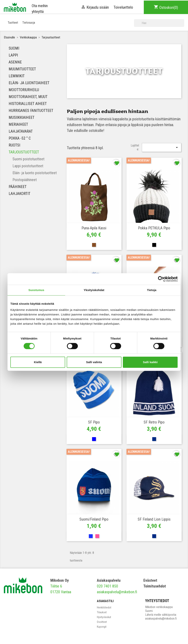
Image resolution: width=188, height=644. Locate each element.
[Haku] (159, 23)
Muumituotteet (22, 69)
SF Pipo (94, 422)
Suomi (14, 48)
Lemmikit (17, 76)
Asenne (15, 62)
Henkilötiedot (104, 607)
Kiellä (38, 362)
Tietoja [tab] (152, 290)
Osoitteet (102, 622)
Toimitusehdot (155, 586)
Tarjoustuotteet (24, 152)
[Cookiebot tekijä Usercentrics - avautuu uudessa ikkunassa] (161, 279)
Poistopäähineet (25, 180)
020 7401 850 (107, 586)
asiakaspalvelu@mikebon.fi (117, 592)
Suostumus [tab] (36, 290)
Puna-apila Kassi (94, 228)
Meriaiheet (18, 124)
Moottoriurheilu (24, 90)
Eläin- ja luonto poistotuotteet (35, 173)
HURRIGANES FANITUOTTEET (31, 111)
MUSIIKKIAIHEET (22, 117)
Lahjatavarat (21, 131)
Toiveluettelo (123, 7)
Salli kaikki (150, 362)
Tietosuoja (29, 23)
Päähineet (18, 187)
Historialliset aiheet (28, 104)
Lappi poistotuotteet (28, 166)
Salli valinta (94, 362)
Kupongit (102, 627)
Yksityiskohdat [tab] (94, 290)
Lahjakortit (20, 194)
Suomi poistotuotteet (28, 159)
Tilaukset (102, 612)
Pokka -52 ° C (20, 138)
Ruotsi (14, 145)
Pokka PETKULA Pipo (154, 228)
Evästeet (150, 580)
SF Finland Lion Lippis (154, 519)
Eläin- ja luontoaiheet (29, 83)
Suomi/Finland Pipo (94, 519)
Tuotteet (13, 23)
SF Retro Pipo (154, 422)
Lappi (13, 55)
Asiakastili (105, 601)
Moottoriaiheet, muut (28, 97)
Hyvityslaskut (104, 617)
